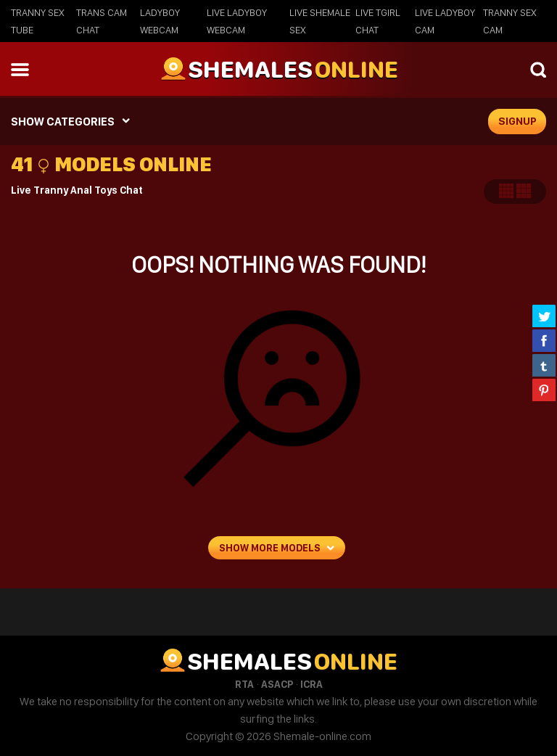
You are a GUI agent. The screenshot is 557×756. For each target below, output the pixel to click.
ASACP (277, 684)
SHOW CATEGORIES (63, 122)
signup (517, 121)
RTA (244, 684)
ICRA (311, 684)
